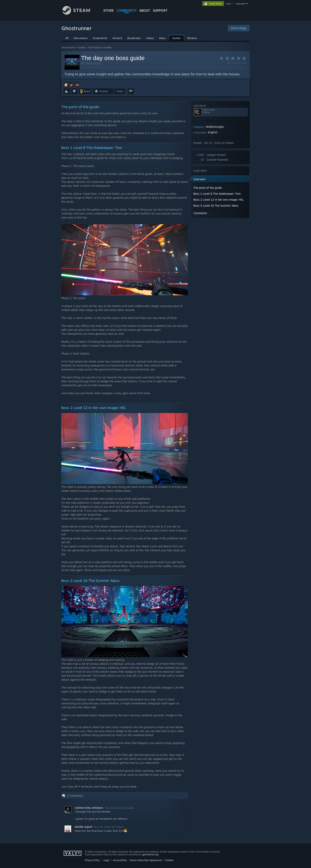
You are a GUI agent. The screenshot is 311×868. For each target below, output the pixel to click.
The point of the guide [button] (208, 188)
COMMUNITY (127, 10)
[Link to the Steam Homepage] (80, 14)
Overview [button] (199, 179)
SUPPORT (160, 10)
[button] (66, 84)
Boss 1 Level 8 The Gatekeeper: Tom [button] (217, 194)
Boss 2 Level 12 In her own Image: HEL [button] (219, 200)
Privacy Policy (92, 860)
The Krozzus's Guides (100, 47)
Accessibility (120, 860)
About (145, 10)
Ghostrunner (68, 47)
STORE (109, 10)
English (213, 132)
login (228, 4)
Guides (82, 47)
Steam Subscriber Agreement (146, 860)
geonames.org (150, 854)
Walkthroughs (215, 127)
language (240, 4)
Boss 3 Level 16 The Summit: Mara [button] (216, 206)
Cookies (169, 860)
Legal (107, 860)
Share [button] (120, 91)
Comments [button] (200, 213)
